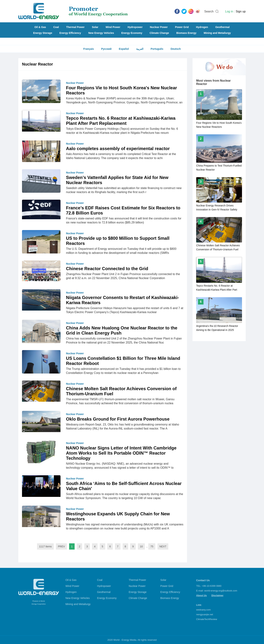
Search (209, 11)
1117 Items (45, 546)
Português (157, 49)
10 (141, 546)
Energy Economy (132, 33)
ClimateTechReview (207, 619)
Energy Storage (43, 33)
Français (89, 49)
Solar (95, 27)
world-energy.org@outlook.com (221, 591)
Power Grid (182, 27)
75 (152, 546)
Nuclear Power (159, 27)
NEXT (163, 546)
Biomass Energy (186, 33)
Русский (106, 49)
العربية (140, 49)
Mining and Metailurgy (217, 33)
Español (124, 49)
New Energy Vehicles (101, 33)
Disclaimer (217, 595)
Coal (56, 27)
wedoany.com (203, 610)
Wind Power (113, 27)
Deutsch (176, 49)
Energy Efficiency (70, 33)
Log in (229, 11)
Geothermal (222, 27)
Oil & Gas (40, 27)
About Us (201, 595)
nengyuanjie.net (205, 614)
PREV (61, 546)
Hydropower (135, 27)
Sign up (241, 11)
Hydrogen (202, 27)
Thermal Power (75, 27)
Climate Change (159, 33)
